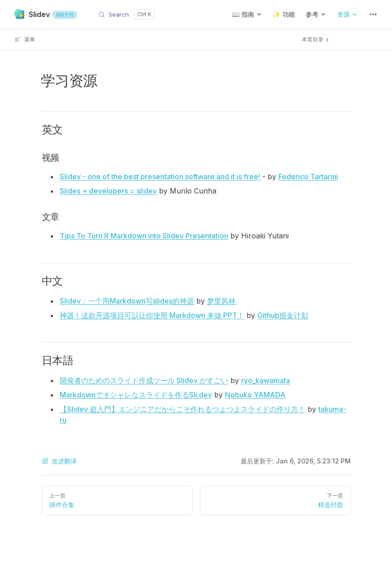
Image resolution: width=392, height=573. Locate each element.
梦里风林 (221, 301)
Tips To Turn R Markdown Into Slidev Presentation (144, 236)
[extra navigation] (373, 14)
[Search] (126, 14)
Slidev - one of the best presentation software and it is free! (160, 176)
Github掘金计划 (283, 315)
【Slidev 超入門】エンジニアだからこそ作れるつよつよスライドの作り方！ (183, 409)
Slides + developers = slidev (108, 191)
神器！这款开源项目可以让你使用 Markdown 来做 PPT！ (152, 315)
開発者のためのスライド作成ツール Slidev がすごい (144, 380)
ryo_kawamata (266, 380)
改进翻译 (59, 461)
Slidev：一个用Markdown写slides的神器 (127, 301)
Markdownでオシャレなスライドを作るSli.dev (136, 395)
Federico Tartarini (308, 176)
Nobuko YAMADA (255, 395)
